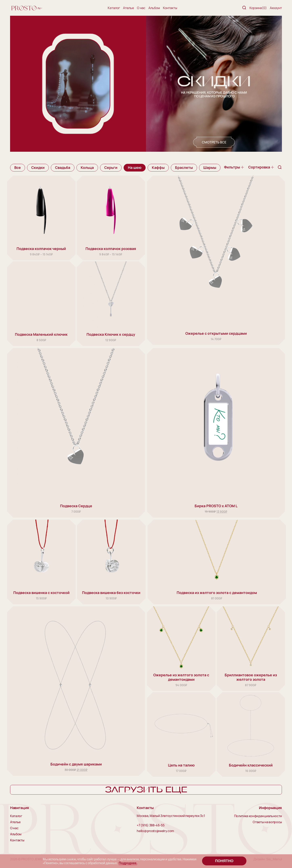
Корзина (258, 8)
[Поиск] (244, 8)
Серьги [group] (111, 167)
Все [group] (18, 167)
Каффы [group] (158, 167)
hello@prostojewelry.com (155, 831)
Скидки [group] (38, 167)
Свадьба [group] (63, 167)
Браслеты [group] (184, 167)
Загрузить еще (146, 790)
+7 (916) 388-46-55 (151, 825)
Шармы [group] (210, 167)
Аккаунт (276, 8)
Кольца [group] (87, 167)
